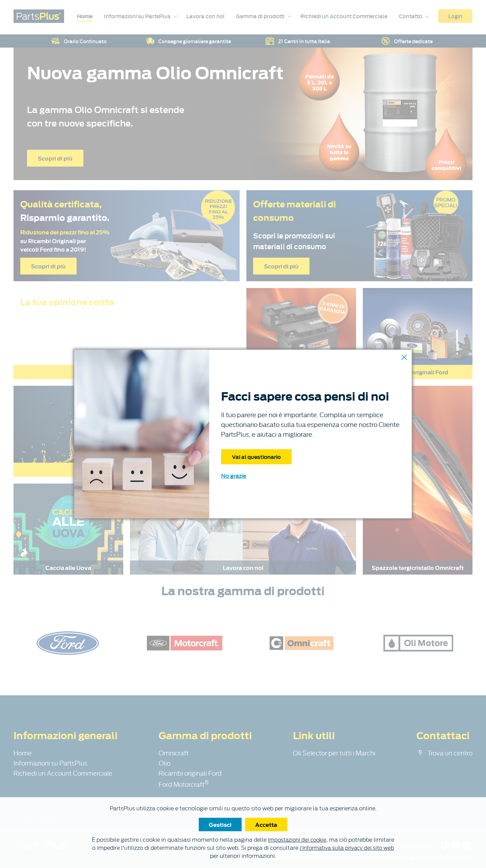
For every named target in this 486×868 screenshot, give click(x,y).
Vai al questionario (256, 457)
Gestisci (220, 824)
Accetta (266, 824)
